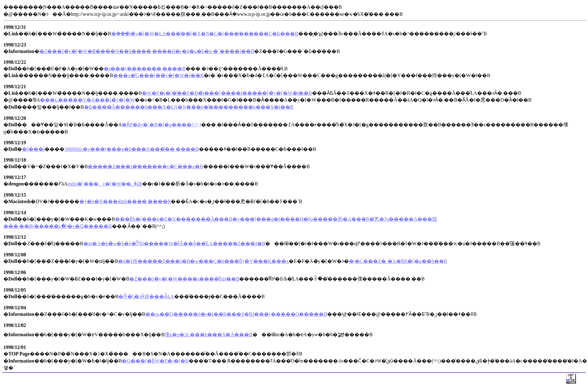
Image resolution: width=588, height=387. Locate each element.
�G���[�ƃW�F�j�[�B (155, 361)
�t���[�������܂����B (145, 69)
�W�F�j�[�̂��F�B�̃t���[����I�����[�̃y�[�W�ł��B (227, 93)
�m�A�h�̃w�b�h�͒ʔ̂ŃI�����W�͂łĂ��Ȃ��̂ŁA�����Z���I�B (174, 244)
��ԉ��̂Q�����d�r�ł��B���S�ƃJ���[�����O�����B (236, 314)
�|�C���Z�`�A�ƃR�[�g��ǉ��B (398, 261)
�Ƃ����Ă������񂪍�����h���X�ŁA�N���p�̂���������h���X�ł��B (189, 107)
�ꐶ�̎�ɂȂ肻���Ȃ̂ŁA (146, 296)
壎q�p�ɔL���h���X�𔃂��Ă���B (208, 335)
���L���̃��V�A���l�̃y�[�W (87, 100)
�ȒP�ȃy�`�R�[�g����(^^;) (161, 125)
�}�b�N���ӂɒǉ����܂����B (125, 201)
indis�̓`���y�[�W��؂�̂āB (105, 184)
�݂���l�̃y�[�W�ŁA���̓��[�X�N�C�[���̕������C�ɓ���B (205, 34)
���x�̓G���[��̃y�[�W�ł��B (158, 75)
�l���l (33, 149)
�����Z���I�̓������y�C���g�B (145, 166)
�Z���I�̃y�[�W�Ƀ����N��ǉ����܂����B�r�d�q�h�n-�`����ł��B (147, 51)
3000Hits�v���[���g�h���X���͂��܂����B (132, 149)
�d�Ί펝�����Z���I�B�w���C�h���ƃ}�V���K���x (203, 261)
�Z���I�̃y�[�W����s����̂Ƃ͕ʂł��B (184, 279)
